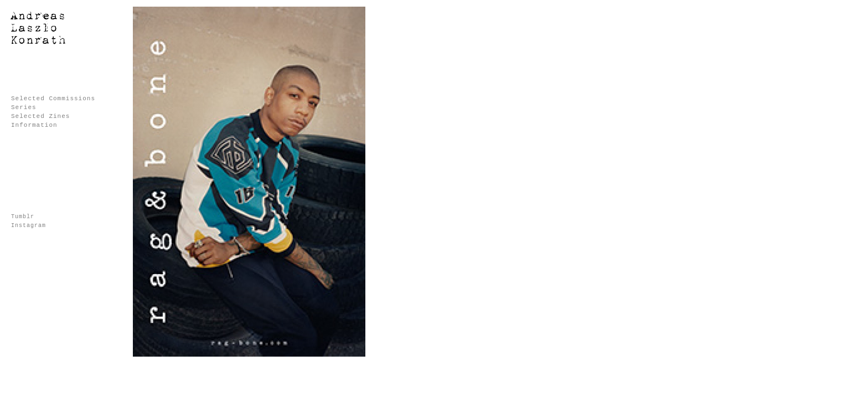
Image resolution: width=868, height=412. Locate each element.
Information (34, 125)
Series (24, 107)
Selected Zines (40, 116)
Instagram (29, 226)
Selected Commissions (53, 99)
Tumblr (23, 217)
